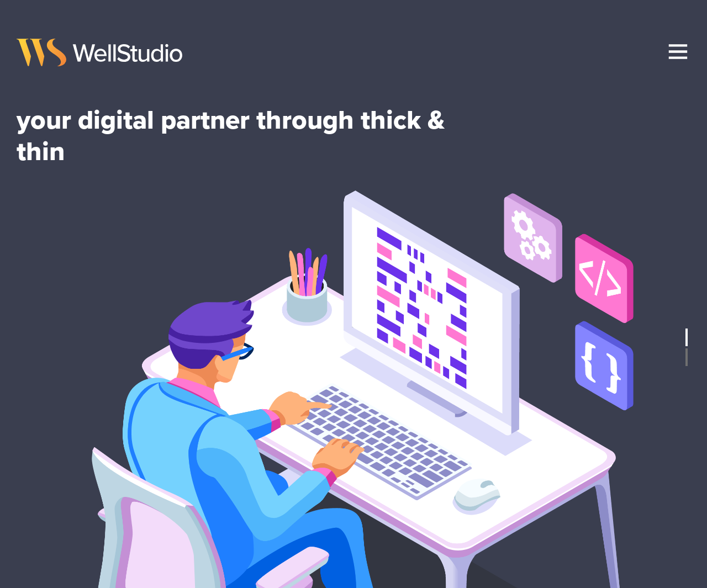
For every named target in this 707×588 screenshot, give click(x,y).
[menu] (678, 52)
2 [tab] (687, 357)
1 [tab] (687, 337)
